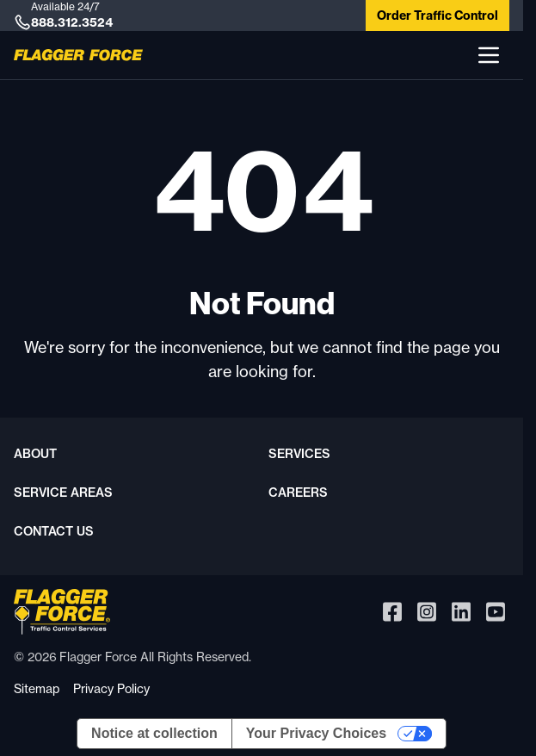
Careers (298, 493)
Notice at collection (154, 733)
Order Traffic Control (437, 15)
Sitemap (37, 688)
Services (299, 454)
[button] (489, 55)
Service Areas (63, 493)
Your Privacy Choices (316, 733)
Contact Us (54, 531)
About (35, 454)
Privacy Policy (111, 688)
